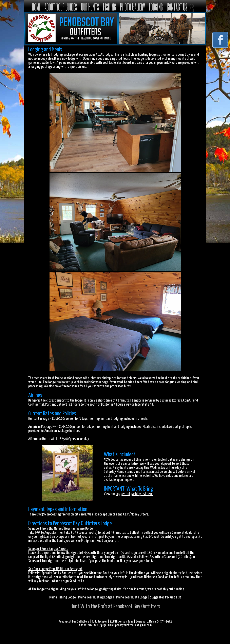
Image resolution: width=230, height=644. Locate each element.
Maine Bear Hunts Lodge (132, 597)
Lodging (156, 6)
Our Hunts (90, 6)
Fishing (110, 6)
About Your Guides (61, 6)
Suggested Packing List (166, 597)
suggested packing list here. (134, 494)
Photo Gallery (132, 6)
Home (36, 6)
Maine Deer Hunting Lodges (96, 597)
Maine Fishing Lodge (63, 597)
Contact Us (177, 6)
